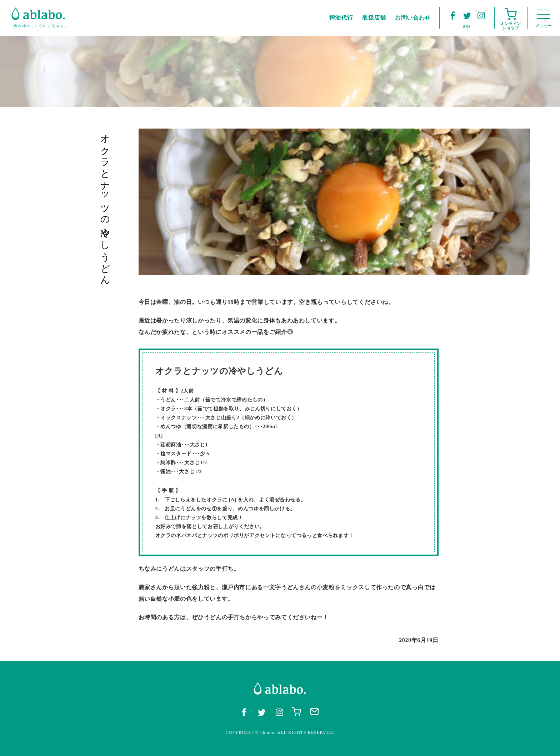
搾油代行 (341, 18)
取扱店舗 (374, 18)
